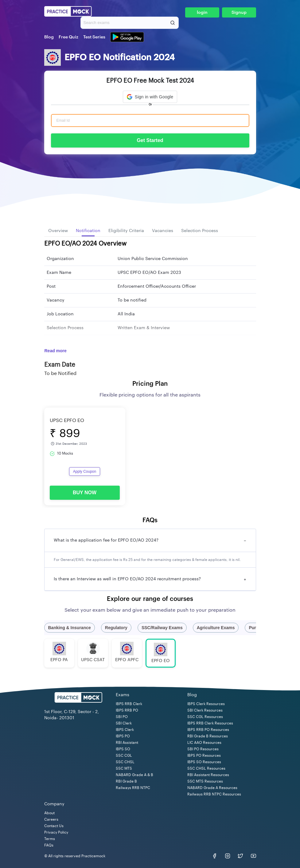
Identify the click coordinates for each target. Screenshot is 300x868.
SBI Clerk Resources (205, 710)
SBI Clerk (124, 723)
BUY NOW (85, 493)
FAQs (49, 845)
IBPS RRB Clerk (129, 704)
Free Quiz (68, 37)
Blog (49, 37)
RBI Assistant (127, 743)
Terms (50, 839)
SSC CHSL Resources (206, 768)
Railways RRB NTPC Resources (214, 794)
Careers (51, 819)
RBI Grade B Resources (208, 736)
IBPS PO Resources (204, 756)
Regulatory (116, 628)
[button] (150, 97)
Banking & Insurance (70, 628)
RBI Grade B (126, 781)
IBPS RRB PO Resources (208, 730)
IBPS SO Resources (204, 762)
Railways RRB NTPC (133, 788)
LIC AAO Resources (204, 743)
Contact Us (54, 826)
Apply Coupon (85, 471)
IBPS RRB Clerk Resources (210, 723)
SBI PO (122, 717)
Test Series (94, 37)
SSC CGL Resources (205, 717)
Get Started (150, 140)
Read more (56, 351)
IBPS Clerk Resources (206, 704)
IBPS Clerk (125, 730)
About (49, 813)
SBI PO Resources (203, 749)
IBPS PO (123, 736)
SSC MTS (124, 768)
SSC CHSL (125, 762)
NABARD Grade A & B (134, 775)
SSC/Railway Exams (162, 628)
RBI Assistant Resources (208, 775)
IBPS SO (123, 749)
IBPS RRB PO (127, 710)
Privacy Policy (56, 832)
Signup (239, 13)
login (202, 13)
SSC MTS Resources (205, 781)
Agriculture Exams (216, 628)
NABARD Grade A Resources (212, 788)
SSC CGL (124, 756)
